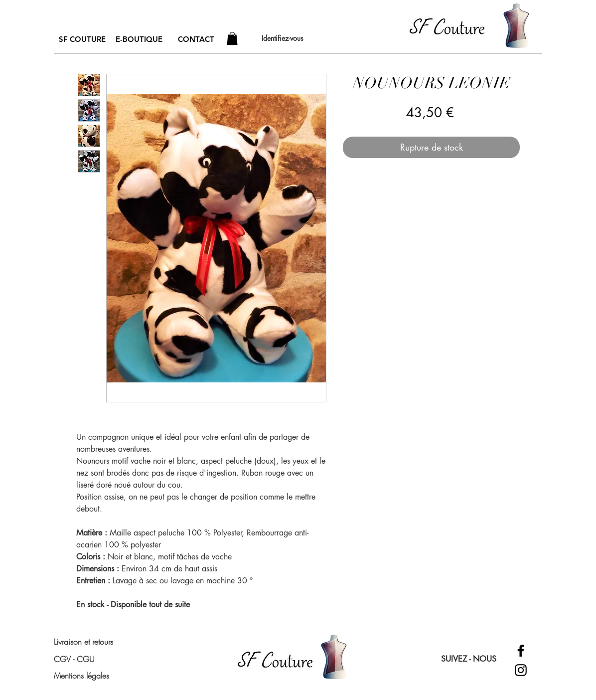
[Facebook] (521, 651)
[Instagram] (521, 670)
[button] (232, 38)
